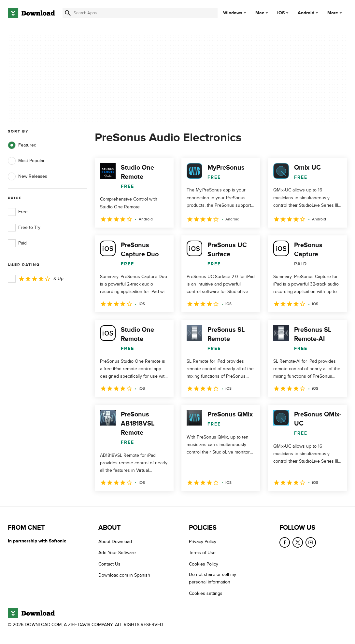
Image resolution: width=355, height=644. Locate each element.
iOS (281, 13)
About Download (115, 542)
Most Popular (26, 161)
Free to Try (24, 228)
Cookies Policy (204, 564)
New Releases (28, 176)
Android (306, 13)
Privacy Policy (203, 542)
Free (18, 212)
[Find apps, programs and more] (140, 13)
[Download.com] (31, 13)
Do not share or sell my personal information (213, 578)
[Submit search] (68, 13)
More (335, 13)
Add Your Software (117, 553)
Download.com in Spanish (124, 575)
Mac (260, 13)
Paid (17, 243)
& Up (36, 279)
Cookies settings (206, 593)
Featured (22, 145)
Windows (233, 13)
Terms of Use (202, 553)
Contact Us (109, 564)
